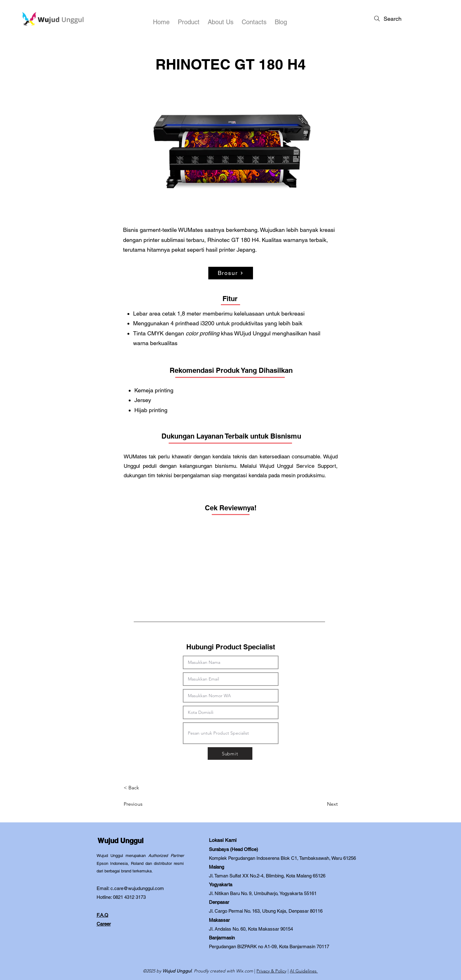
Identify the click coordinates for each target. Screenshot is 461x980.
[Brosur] (231, 273)
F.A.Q (102, 915)
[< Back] (144, 788)
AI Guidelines (304, 971)
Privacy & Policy (271, 971)
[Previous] (144, 804)
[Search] (387, 19)
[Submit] (230, 753)
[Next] (322, 804)
